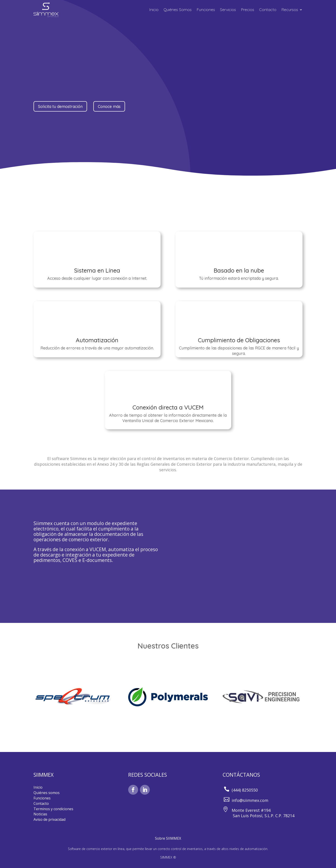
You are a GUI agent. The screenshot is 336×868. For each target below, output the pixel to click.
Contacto (268, 10)
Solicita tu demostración (64, 107)
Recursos (290, 10)
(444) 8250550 (245, 790)
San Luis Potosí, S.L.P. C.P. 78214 (259, 816)
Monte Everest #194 (251, 810)
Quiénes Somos (178, 10)
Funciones (206, 10)
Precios (248, 10)
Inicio (154, 10)
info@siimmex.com (250, 800)
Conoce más (119, 107)
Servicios (228, 10)
